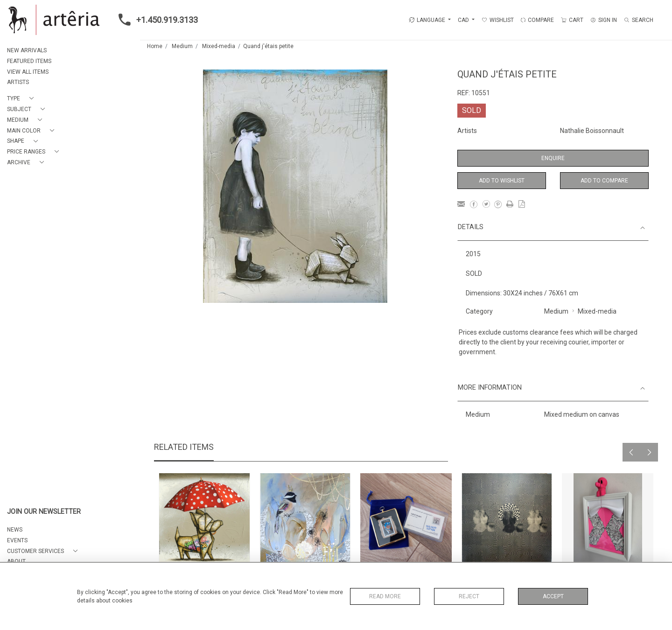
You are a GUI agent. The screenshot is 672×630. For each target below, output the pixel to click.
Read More (385, 596)
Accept (553, 596)
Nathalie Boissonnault (592, 131)
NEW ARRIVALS (27, 50)
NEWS (15, 530)
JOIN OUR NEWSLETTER (44, 512)
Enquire (553, 158)
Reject (469, 596)
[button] (22, 99)
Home (155, 46)
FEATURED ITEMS (29, 61)
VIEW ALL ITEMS (28, 72)
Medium (182, 46)
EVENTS (17, 540)
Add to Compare (604, 181)
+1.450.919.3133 (155, 20)
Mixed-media (219, 46)
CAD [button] (464, 20)
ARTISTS (18, 82)
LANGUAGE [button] (427, 20)
